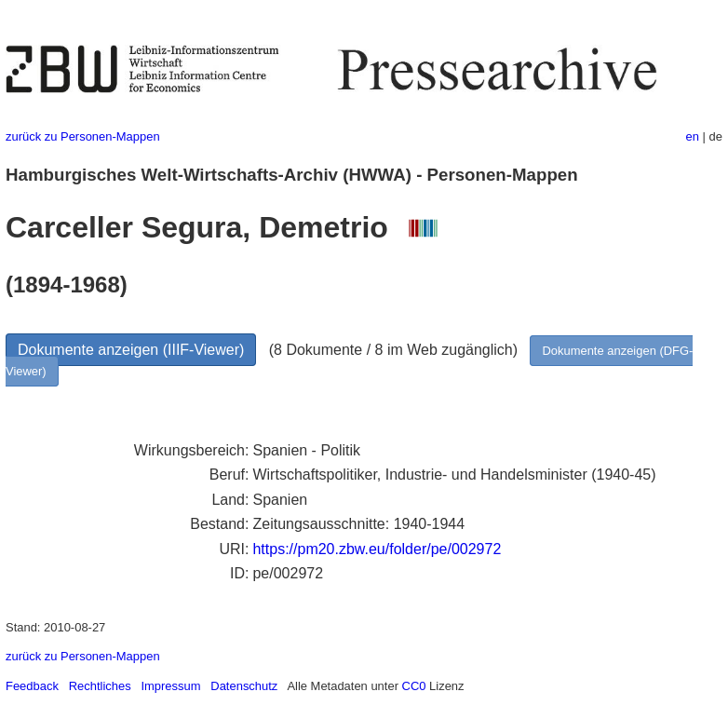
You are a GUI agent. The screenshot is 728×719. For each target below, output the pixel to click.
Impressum (170, 686)
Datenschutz (244, 686)
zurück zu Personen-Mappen (83, 136)
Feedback (32, 686)
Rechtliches (100, 686)
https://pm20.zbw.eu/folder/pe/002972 (377, 549)
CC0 (414, 686)
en (693, 136)
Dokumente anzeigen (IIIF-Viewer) (131, 350)
